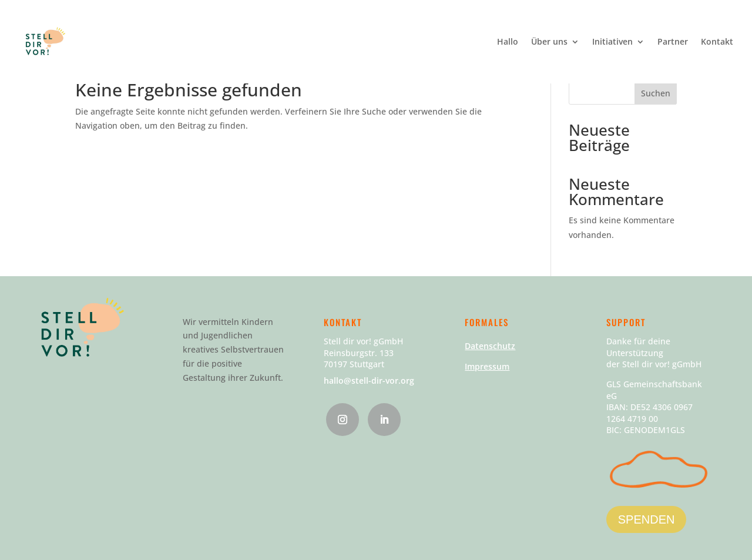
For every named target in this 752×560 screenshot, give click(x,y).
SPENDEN (647, 519)
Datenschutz (490, 346)
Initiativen (612, 42)
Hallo (508, 42)
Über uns (549, 42)
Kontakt (717, 42)
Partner (673, 42)
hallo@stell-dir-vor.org (369, 380)
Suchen (656, 93)
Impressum (487, 366)
